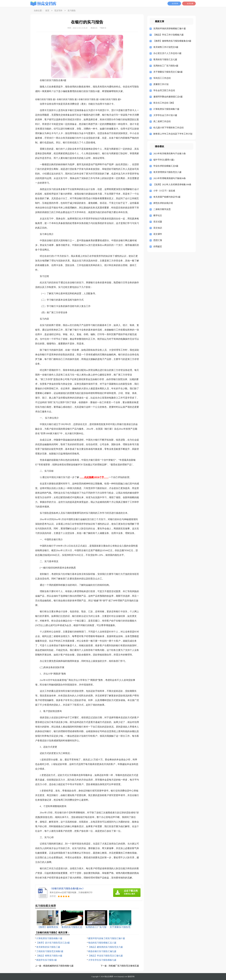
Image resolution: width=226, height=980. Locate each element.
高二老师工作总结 (162, 121)
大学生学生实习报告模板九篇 (102, 960)
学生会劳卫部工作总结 (164, 90)
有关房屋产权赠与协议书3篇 (167, 197)
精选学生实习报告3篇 (47, 960)
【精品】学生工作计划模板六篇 (168, 35)
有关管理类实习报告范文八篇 (167, 172)
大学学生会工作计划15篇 (165, 115)
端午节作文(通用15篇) (164, 160)
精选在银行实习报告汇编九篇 (102, 951)
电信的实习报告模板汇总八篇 (102, 943)
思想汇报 (158, 240)
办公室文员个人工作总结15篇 (167, 53)
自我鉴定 (158, 246)
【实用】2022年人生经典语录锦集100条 (172, 185)
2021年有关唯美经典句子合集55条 (170, 154)
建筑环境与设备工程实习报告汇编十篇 (107, 938)
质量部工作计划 (161, 84)
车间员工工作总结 (162, 78)
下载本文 (103, 28)
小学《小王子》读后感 (164, 191)
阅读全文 (94, 28)
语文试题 (158, 222)
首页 (47, 11)
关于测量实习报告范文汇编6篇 (168, 72)
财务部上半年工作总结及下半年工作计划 (172, 134)
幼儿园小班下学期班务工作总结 (168, 128)
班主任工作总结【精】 (164, 103)
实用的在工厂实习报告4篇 (166, 66)
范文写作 (58, 11)
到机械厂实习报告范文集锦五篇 (124, 966)
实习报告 (72, 11)
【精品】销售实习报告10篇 (49, 956)
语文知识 (158, 228)
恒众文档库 (109, 977)
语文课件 (158, 234)
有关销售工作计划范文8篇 (166, 47)
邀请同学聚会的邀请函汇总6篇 (168, 97)
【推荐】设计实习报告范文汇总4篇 (53, 943)
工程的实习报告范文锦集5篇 (50, 951)
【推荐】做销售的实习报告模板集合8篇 (172, 41)
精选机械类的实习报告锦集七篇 (58, 966)
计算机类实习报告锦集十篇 (49, 938)
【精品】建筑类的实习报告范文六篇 (106, 947)
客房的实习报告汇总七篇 (165, 59)
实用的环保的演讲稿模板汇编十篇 (170, 29)
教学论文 (158, 215)
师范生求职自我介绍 (163, 203)
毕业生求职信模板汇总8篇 (166, 166)
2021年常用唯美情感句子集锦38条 (170, 178)
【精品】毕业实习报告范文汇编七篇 (106, 956)
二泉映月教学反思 (162, 209)
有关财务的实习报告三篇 (48, 947)
